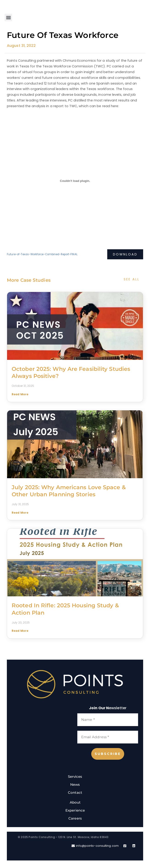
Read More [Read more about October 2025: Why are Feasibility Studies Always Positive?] (20, 394)
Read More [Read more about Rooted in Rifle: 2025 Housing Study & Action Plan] (20, 631)
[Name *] (108, 720)
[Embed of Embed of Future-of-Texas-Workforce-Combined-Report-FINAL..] (75, 181)
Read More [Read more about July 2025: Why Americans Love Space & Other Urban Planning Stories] (20, 513)
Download (125, 254)
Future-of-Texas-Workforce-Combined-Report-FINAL (42, 254)
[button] (8, 17)
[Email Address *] (108, 737)
